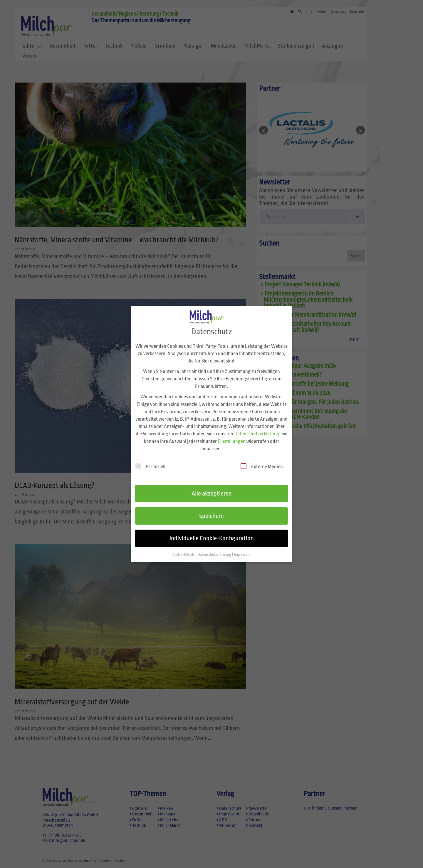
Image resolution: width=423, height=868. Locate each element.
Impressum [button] (242, 547)
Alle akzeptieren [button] (212, 486)
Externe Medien (262, 459)
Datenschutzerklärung (257, 426)
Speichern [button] (211, 508)
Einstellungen (232, 434)
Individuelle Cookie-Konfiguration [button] (212, 530)
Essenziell (150, 459)
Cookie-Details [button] (184, 547)
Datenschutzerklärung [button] (215, 547)
